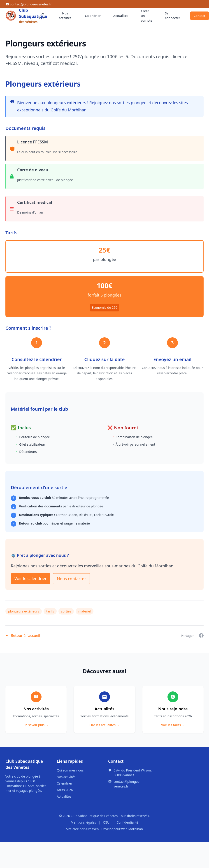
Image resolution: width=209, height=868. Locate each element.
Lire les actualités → (104, 725)
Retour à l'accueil (23, 635)
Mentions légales (84, 822)
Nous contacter (71, 579)
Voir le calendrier (31, 578)
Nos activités (65, 16)
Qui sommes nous (70, 770)
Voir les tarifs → (173, 725)
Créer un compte (147, 16)
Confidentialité (127, 822)
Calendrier (93, 16)
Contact (200, 16)
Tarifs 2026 (65, 790)
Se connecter (173, 16)
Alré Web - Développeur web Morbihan (114, 829)
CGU (106, 822)
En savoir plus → (36, 725)
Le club (42, 16)
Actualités (121, 16)
